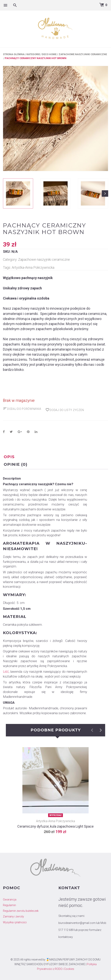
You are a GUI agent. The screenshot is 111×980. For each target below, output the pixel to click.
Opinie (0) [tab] (16, 464)
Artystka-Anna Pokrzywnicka (33, 267)
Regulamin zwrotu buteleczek (21, 911)
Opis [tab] (9, 457)
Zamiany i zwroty (13, 916)
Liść (6, 672)
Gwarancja (10, 900)
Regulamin (9, 905)
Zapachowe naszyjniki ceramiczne (83, 54)
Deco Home (49, 54)
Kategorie (33, 54)
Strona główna (14, 54)
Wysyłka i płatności (15, 922)
